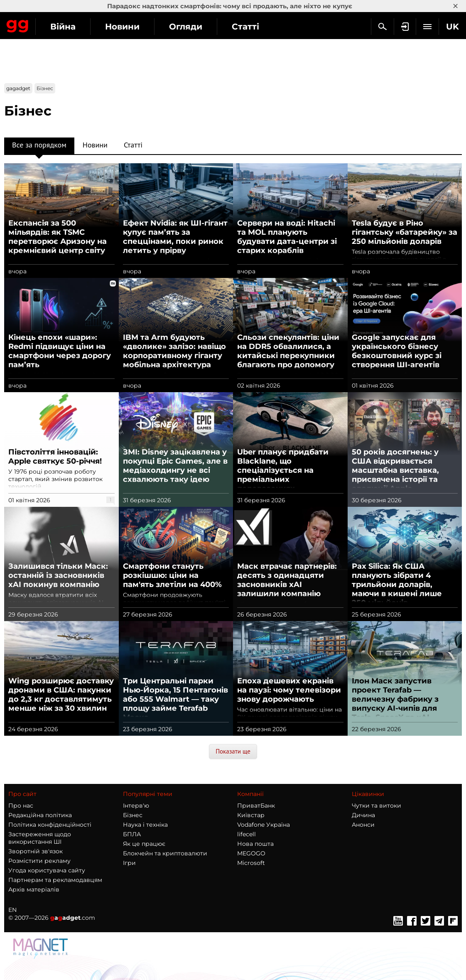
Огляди (186, 27)
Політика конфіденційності (50, 825)
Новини (122, 27)
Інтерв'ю (136, 806)
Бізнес (133, 815)
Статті (245, 27)
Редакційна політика (40, 815)
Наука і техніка (145, 825)
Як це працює (144, 844)
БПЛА (132, 834)
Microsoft (251, 863)
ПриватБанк (256, 806)
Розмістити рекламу (39, 861)
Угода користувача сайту (47, 870)
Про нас (21, 806)
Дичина (363, 815)
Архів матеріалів (34, 889)
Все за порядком (39, 147)
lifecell (246, 834)
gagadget (18, 88)
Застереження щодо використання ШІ (40, 838)
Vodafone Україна (264, 825)
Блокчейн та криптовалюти (165, 853)
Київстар (251, 815)
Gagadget (18, 25)
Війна (63, 27)
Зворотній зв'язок (36, 851)
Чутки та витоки (376, 806)
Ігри (129, 863)
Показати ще (233, 751)
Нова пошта (255, 844)
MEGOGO (251, 853)
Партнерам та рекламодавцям (55, 880)
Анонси (363, 825)
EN (12, 910)
